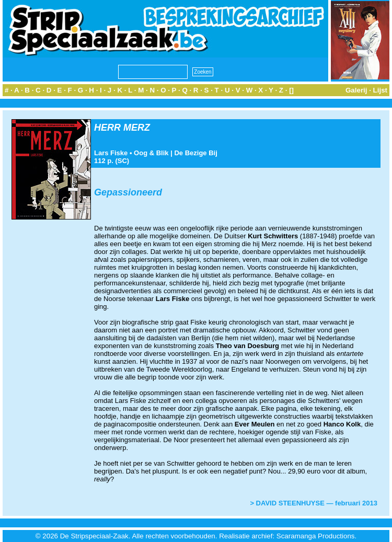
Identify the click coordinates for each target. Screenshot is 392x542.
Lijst (380, 90)
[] (291, 90)
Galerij (356, 90)
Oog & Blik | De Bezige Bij (176, 153)
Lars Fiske (111, 153)
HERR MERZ (122, 128)
